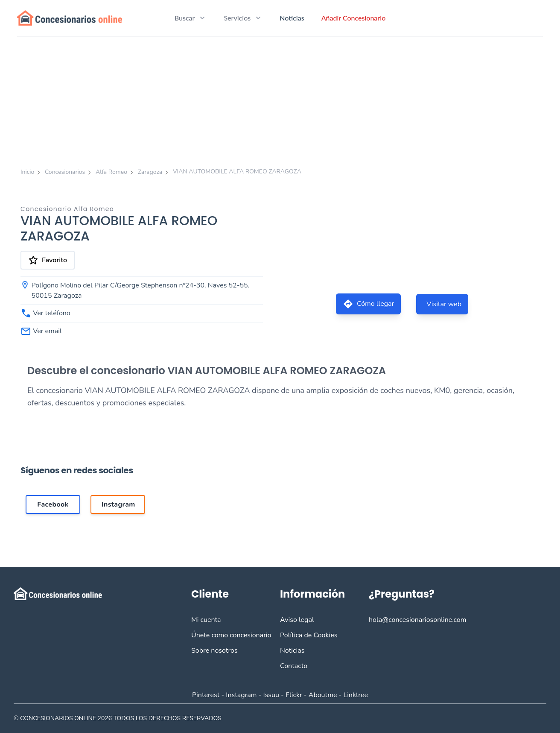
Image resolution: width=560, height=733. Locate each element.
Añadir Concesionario (354, 18)
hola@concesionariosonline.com (417, 620)
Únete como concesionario (231, 635)
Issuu (271, 695)
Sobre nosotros (214, 651)
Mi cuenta (206, 620)
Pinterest (206, 695)
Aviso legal (297, 620)
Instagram (241, 695)
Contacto (294, 666)
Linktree (356, 695)
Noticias (292, 18)
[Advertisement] (280, 101)
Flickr (294, 695)
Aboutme (323, 695)
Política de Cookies (309, 635)
